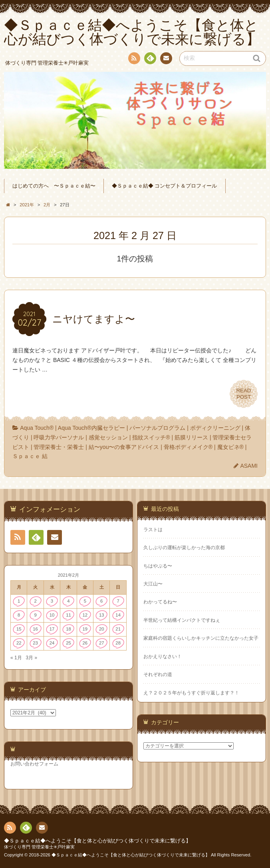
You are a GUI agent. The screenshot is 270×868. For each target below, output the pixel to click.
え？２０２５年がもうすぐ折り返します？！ (191, 693)
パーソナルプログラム (157, 428)
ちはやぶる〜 (158, 566)
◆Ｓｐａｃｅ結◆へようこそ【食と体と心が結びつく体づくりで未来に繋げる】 (97, 841)
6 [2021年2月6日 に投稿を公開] (101, 601)
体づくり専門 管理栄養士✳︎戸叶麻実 (39, 847)
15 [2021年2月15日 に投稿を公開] (19, 629)
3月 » (31, 658)
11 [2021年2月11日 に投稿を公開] (68, 615)
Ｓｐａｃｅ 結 (30, 456)
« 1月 (16, 658)
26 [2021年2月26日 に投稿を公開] (85, 643)
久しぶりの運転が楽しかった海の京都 (184, 548)
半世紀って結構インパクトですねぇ (182, 620)
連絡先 (166, 59)
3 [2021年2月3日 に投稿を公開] (52, 601)
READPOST (244, 394)
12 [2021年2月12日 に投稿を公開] (85, 615)
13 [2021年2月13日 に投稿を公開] (102, 615)
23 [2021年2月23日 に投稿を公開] (35, 643)
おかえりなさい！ (163, 656)
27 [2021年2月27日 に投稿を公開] (102, 643)
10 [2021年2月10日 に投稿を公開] (52, 615)
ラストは (153, 530)
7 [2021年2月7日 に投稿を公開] (118, 601)
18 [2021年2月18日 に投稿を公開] (68, 629)
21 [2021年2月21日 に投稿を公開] (118, 629)
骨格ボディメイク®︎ (188, 447)
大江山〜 (153, 584)
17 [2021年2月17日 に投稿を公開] (52, 629)
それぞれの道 (158, 674)
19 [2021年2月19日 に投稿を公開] (85, 629)
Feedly (150, 59)
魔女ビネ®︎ (230, 447)
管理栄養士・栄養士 (59, 447)
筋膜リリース (191, 437)
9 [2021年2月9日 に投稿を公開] (35, 615)
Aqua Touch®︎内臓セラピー (91, 428)
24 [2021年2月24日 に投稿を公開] (52, 643)
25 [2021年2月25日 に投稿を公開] (68, 643)
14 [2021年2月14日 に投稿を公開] (118, 615)
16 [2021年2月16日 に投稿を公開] (35, 629)
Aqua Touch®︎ (37, 428)
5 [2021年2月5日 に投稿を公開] (85, 601)
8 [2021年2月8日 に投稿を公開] (19, 615)
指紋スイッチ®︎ (151, 437)
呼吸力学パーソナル (59, 437)
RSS (133, 60)
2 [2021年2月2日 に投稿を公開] (35, 601)
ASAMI (249, 466)
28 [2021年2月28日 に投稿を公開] (118, 643)
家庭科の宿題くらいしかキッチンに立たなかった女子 (201, 638)
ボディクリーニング (215, 428)
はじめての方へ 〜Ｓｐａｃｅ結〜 (54, 186)
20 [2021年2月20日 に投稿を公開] (102, 629)
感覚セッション (108, 437)
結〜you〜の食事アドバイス (124, 447)
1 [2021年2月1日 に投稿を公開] (19, 601)
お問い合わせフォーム (34, 764)
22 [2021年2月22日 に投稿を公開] (19, 643)
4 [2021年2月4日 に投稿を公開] (68, 601)
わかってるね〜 (160, 602)
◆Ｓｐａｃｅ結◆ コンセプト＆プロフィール (165, 186)
